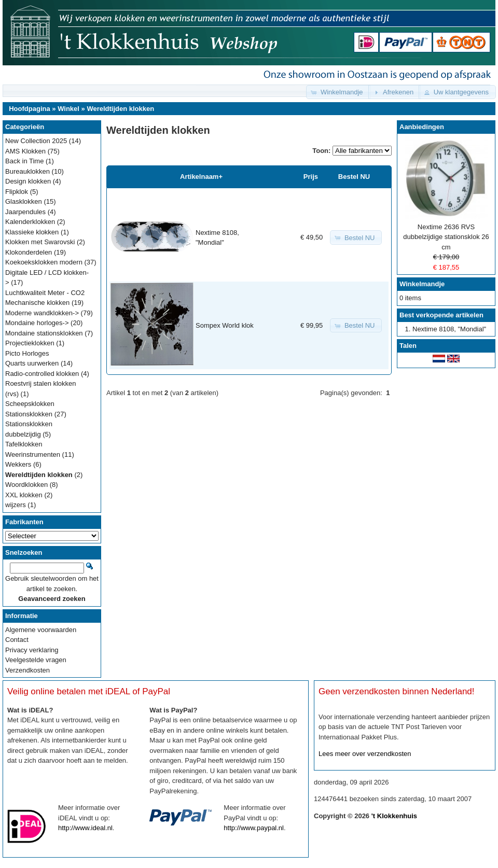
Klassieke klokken (32, 232)
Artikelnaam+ (201, 177)
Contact (17, 640)
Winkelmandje (422, 284)
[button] (338, 92)
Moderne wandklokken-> (42, 313)
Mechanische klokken (37, 303)
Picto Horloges (27, 353)
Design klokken (28, 181)
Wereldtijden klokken (120, 109)
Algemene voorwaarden (41, 630)
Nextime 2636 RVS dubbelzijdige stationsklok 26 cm (446, 237)
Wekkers (18, 464)
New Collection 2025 (36, 141)
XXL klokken (24, 495)
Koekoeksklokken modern (44, 262)
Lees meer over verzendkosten (365, 754)
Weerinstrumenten (33, 454)
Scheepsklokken (30, 404)
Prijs (311, 177)
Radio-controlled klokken (42, 374)
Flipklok (17, 192)
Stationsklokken (29, 414)
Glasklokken (24, 201)
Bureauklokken (27, 171)
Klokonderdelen (29, 252)
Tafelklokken (24, 444)
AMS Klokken (25, 151)
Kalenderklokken (30, 222)
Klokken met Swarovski (40, 242)
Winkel (68, 109)
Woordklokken (26, 485)
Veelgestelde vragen (36, 660)
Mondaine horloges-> (37, 323)
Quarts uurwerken (32, 363)
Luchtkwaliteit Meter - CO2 (45, 293)
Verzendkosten (27, 670)
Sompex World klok (225, 325)
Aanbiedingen (422, 127)
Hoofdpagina (29, 109)
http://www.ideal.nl (85, 828)
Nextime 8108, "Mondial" (449, 329)
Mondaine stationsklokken (44, 333)
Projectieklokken (30, 343)
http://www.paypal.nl (254, 828)
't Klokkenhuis (394, 816)
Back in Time (24, 161)
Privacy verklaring (32, 650)
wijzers (16, 505)
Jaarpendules (25, 212)
